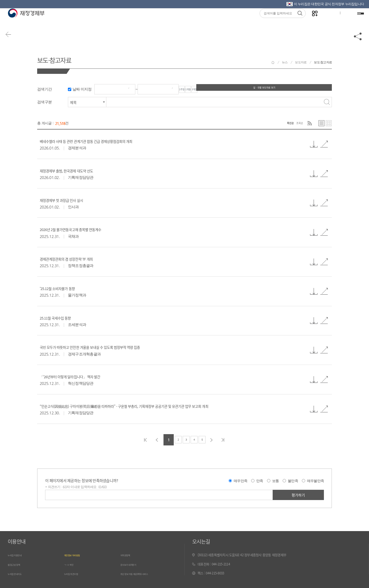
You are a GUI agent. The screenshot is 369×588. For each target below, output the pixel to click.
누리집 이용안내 (18, 556)
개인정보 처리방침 (76, 556)
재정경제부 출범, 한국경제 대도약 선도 (79, 171)
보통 (276, 482)
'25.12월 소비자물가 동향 (65, 289)
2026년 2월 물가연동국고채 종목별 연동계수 (85, 230)
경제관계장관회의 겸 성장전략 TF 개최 (79, 259)
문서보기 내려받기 (132, 565)
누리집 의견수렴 (75, 574)
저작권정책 (128, 556)
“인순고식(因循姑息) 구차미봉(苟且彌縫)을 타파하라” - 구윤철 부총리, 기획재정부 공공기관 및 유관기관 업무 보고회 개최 (163, 406)
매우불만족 (315, 482)
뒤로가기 (13, 42)
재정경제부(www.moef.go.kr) (26, 21)
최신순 (283, 123)
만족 (260, 482)
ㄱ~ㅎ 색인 (71, 565)
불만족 (293, 482)
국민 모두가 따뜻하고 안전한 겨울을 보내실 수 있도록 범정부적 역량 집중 (113, 347)
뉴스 (285, 62)
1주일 (189, 89)
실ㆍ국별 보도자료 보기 (306, 89)
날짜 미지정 (82, 89)
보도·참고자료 (63, 59)
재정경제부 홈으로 (273, 62)
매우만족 (240, 482)
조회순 (298, 123)
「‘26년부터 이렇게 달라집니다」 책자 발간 (84, 377)
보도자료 (301, 62)
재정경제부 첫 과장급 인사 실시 (71, 200)
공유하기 (358, 42)
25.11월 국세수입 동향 (63, 318)
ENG (343, 21)
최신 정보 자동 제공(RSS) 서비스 (142, 574)
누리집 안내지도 (18, 574)
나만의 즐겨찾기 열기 (310, 21)
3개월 (231, 89)
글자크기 (326, 21)
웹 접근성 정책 (17, 565)
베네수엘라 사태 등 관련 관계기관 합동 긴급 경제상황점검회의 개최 (107, 142)
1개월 (210, 89)
